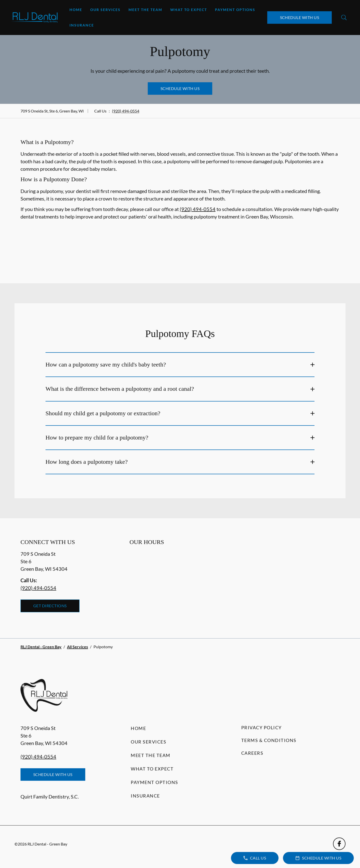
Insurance (82, 25)
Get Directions (50, 606)
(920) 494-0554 (126, 111)
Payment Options (235, 10)
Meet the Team (145, 10)
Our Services (105, 10)
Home (76, 10)
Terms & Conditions (269, 740)
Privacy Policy (261, 727)
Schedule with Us (300, 17)
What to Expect (189, 10)
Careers (252, 753)
